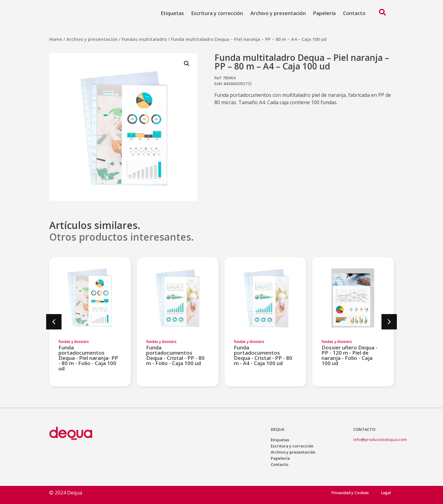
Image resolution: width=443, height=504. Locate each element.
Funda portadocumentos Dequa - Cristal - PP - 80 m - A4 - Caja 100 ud (263, 355)
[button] (54, 322)
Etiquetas (172, 13)
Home (56, 39)
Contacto (354, 13)
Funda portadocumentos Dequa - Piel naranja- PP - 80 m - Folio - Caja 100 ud (88, 358)
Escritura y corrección (217, 13)
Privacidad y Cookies (346, 493)
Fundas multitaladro (144, 39)
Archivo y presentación (278, 13)
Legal (385, 493)
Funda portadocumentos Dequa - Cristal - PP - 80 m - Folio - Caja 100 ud (175, 355)
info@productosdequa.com (380, 439)
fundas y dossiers (74, 342)
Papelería (324, 13)
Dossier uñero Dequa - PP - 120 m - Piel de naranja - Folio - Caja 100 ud (349, 355)
